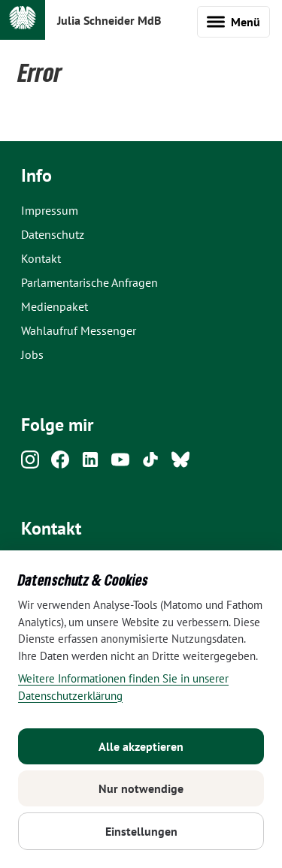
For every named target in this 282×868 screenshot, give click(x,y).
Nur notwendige (141, 788)
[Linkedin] (90, 464)
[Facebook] (60, 464)
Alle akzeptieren (141, 746)
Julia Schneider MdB (109, 20)
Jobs (32, 354)
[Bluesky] (180, 464)
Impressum (50, 210)
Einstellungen (141, 831)
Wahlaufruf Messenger (79, 330)
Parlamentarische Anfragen (89, 282)
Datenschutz (53, 234)
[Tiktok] (150, 464)
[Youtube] (120, 464)
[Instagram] (30, 464)
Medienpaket (55, 306)
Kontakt (41, 258)
